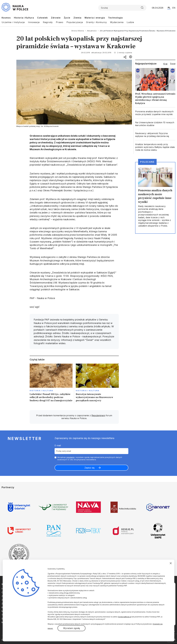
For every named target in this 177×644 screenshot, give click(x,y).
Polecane (147, 162)
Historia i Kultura (24, 18)
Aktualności (92, 31)
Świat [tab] (173, 64)
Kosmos (6, 18)
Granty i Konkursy (96, 22)
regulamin (70, 457)
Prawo (60, 22)
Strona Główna (78, 31)
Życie (67, 18)
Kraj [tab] (165, 64)
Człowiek (42, 18)
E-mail (58, 445)
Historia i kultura (41, 391)
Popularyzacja (75, 22)
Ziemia (77, 18)
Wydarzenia (117, 22)
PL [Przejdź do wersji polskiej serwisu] (169, 8)
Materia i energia (95, 18)
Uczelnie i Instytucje (13, 22)
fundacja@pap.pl (125, 617)
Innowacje (34, 22)
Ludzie (130, 22)
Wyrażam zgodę (71, 628)
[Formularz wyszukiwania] (122, 8)
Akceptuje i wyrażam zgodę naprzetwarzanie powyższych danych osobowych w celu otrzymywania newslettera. (90, 458)
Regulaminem (98, 415)
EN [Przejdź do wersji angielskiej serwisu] (174, 8)
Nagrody (48, 22)
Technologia (115, 18)
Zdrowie (56, 18)
